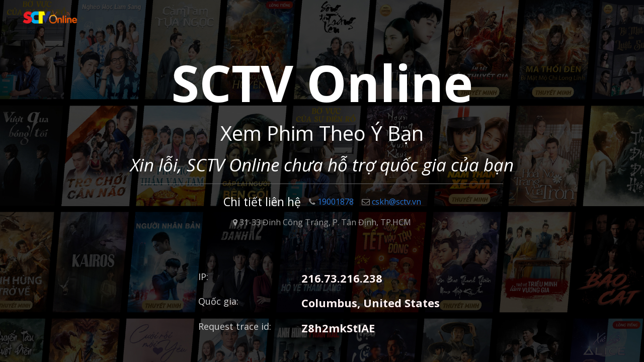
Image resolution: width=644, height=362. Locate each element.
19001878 (331, 202)
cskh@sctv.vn (391, 202)
